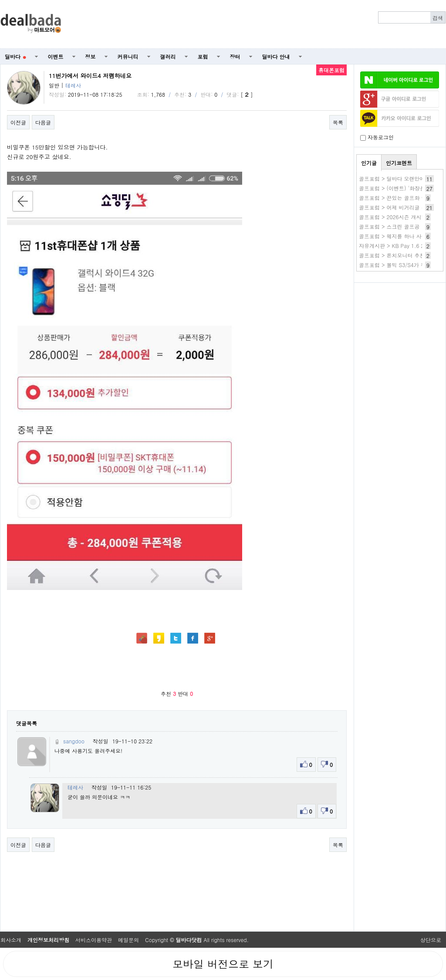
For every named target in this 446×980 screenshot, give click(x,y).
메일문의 (128, 940)
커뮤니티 (128, 56)
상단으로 (431, 940)
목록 (338, 122)
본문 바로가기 (0, 0)
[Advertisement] (258, 24)
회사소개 (11, 940)
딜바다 (15, 56)
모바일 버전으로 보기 (223, 964)
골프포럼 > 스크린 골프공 (389, 226)
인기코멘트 (399, 163)
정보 (91, 56)
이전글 (18, 122)
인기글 (369, 163)
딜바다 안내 (276, 56)
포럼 (203, 56)
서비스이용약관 (94, 940)
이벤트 (56, 56)
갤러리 (168, 56)
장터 (235, 56)
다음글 (43, 122)
